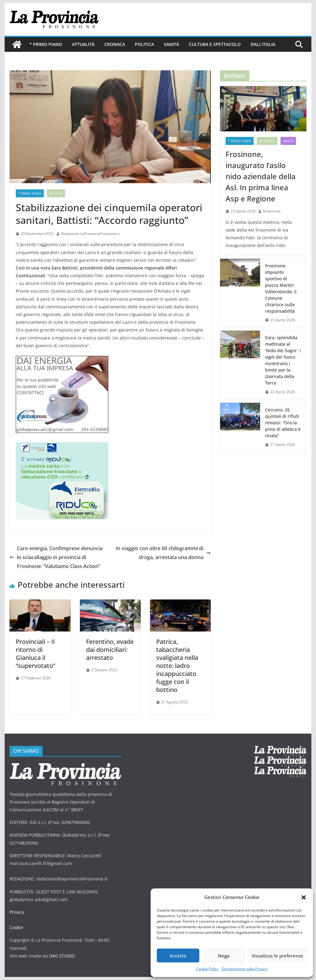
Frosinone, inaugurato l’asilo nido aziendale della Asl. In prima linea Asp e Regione (261, 176)
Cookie (16, 927)
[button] (304, 897)
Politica (144, 44)
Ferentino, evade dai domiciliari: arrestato (110, 650)
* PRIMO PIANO (46, 44)
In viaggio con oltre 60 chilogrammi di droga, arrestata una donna (163, 553)
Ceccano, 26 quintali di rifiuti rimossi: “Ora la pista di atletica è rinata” (283, 423)
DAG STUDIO (62, 956)
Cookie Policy (207, 969)
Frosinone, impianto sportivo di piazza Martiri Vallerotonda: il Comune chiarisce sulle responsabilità (281, 288)
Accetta (178, 956)
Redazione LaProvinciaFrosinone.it (90, 234)
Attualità (83, 44)
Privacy (17, 912)
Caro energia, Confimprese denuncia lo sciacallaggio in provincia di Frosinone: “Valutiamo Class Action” (56, 557)
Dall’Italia (263, 44)
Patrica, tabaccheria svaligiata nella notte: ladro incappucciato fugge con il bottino (177, 666)
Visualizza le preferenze (277, 956)
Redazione (272, 211)
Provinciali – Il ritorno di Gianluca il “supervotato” (35, 654)
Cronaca (115, 44)
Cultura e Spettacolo (215, 44)
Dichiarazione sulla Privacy (245, 969)
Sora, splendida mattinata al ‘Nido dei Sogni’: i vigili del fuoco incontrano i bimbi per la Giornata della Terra (283, 360)
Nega (224, 956)
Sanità (171, 44)
